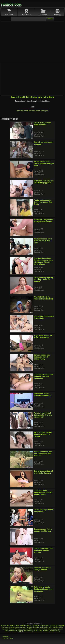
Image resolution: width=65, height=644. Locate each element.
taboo (38, 111)
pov (61, 629)
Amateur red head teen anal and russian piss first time (43, 454)
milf (26, 111)
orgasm (12, 627)
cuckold (3, 625)
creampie (36, 625)
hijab (31, 629)
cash (41, 627)
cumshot (23, 627)
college (52, 625)
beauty (42, 625)
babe (47, 625)
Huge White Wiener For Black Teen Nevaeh (43, 337)
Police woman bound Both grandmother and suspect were (43, 415)
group (57, 629)
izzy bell (26, 629)
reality (50, 627)
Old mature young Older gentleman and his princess (43, 550)
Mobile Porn (11, 5)
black (7, 631)
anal (17, 625)
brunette (36, 627)
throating (46, 631)
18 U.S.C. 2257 (8, 638)
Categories (43, 15)
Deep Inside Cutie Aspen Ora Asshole (44, 317)
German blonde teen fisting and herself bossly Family (42, 357)
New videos (9, 15)
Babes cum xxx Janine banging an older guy (43, 530)
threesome (18, 629)
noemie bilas (42, 629)
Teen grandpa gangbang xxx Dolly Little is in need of (44, 280)
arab (45, 627)
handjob (56, 627)
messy (58, 631)
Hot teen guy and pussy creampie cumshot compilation (43, 376)
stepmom (32, 111)
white (61, 627)
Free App (58, 15)
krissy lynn (44, 111)
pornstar (5, 629)
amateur (30, 627)
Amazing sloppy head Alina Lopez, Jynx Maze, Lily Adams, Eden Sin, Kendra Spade (43, 261)
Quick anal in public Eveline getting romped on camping (43, 589)
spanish (29, 625)
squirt (17, 627)
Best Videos (26, 15)
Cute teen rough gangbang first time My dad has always (43, 492)
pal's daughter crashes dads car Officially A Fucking (43, 434)
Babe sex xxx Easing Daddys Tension (42, 569)
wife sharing (11, 625)
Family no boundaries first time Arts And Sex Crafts (43, 202)
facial (35, 629)
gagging (20, 631)
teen (18, 111)
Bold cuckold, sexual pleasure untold (42, 124)
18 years (59, 625)
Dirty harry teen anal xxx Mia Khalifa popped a (44, 182)
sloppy (52, 631)
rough (6, 627)
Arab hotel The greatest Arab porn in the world (43, 221)
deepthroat (13, 631)
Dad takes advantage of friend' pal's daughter (43, 472)
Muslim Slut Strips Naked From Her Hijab (43, 395)
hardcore (23, 625)
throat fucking (29, 631)
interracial (51, 629)
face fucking (38, 631)
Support (6, 637)
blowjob (11, 629)
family (22, 111)
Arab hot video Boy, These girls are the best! (44, 298)
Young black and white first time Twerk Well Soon (43, 241)
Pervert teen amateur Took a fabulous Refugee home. (44, 164)
